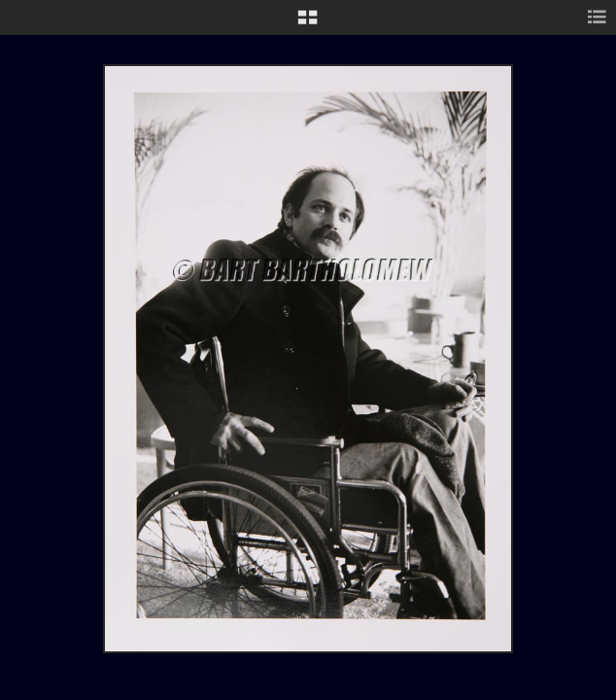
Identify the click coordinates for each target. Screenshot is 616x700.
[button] (308, 24)
